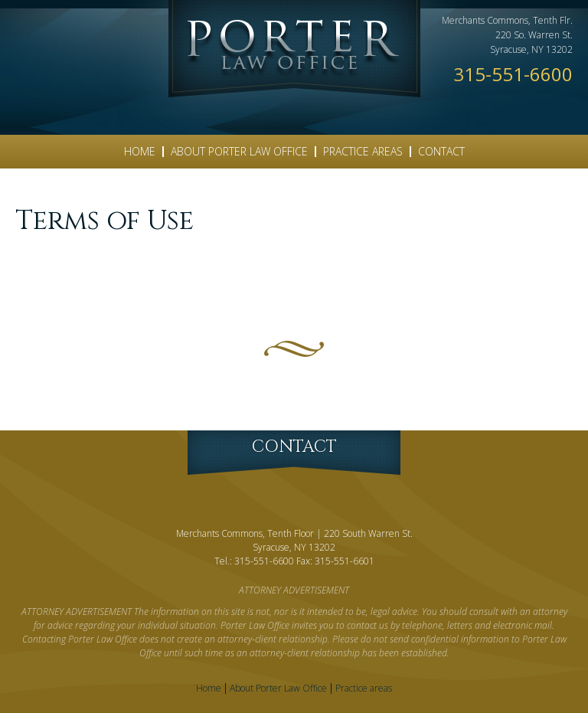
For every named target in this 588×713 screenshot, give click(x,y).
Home (140, 151)
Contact (441, 151)
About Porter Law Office (239, 151)
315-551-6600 (513, 74)
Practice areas (363, 151)
